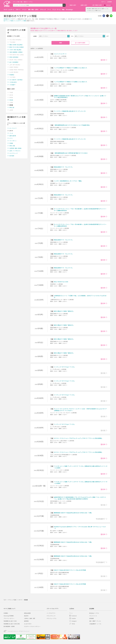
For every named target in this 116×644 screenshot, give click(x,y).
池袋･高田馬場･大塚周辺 (16, 52)
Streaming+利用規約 (9, 616)
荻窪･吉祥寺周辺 (14, 57)
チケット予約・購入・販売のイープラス (23, 2)
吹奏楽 (11, 143)
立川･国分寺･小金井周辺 (16, 80)
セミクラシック (14, 153)
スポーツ (18, 10)
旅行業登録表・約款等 (9, 626)
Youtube (74, 618)
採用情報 (91, 618)
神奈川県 (12, 107)
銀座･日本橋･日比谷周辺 (16, 45)
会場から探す (84, 5)
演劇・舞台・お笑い (33, 10)
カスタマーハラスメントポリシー (32, 626)
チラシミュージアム (52, 618)
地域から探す (73, 5)
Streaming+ (69, 10)
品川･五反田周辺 (14, 62)
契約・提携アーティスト (95, 621)
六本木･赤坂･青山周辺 (15, 50)
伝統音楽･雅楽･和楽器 (15, 148)
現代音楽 (12, 156)
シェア (104, 16)
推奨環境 (26, 621)
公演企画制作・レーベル (95, 624)
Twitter (107, 16)
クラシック (43, 10)
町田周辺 (12, 75)
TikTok (73, 624)
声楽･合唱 (12, 146)
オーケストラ (13, 128)
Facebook (74, 616)
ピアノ (11, 138)
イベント (24, 10)
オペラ (10, 19)
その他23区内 (13, 82)
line (111, 16)
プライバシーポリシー (9, 618)
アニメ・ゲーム (56, 10)
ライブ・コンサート (9, 10)
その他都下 (12, 85)
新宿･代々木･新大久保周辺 (17, 47)
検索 (65, 6)
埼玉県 (11, 100)
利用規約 (6, 613)
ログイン (104, 2)
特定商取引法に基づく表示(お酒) (12, 624)
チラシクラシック (51, 616)
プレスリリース (93, 616)
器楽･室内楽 (13, 136)
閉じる (111, 8)
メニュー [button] (109, 5)
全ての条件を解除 (80, 43)
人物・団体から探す (97, 5)
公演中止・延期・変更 (30, 618)
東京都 (5, 19)
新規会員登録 (27, 613)
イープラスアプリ (51, 613)
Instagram (74, 621)
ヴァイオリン (13, 141)
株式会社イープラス (94, 613)
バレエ (11, 133)
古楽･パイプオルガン (15, 151)
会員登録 (109, 2)
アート (49, 10)
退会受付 (26, 616)
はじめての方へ (28, 624)
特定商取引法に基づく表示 (10, 621)
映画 (63, 10)
